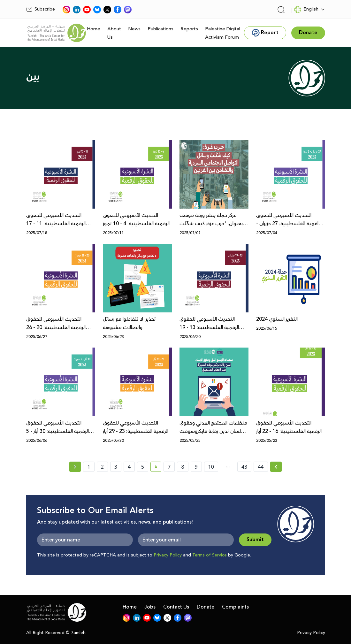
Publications (160, 29)
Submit (255, 540)
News (134, 29)
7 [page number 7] (169, 467)
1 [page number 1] (89, 467)
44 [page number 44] (261, 467)
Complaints (235, 607)
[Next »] (276, 467)
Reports (189, 29)
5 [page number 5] (143, 467)
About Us (114, 33)
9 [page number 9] (196, 467)
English (306, 10)
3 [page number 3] (116, 467)
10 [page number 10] (211, 467)
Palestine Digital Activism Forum (223, 33)
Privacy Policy (168, 555)
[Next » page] (276, 467)
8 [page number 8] (183, 467)
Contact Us (176, 607)
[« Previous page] (75, 467)
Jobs (150, 607)
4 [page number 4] (129, 467)
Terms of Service (210, 555)
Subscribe (41, 9)
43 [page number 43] (244, 467)
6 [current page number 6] (158, 468)
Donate (206, 607)
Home (94, 29)
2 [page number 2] (102, 467)
